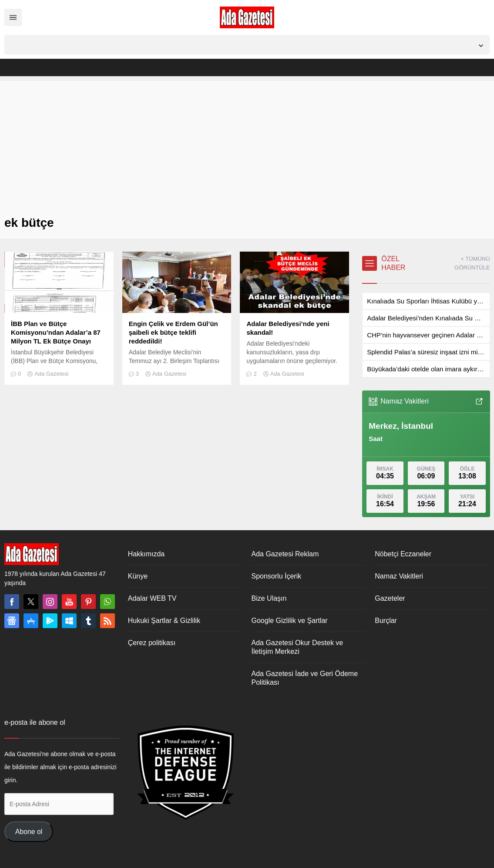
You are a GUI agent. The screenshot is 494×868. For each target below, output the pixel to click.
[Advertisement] (247, 142)
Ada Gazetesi (51, 374)
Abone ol (29, 832)
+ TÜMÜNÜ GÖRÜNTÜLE (472, 263)
